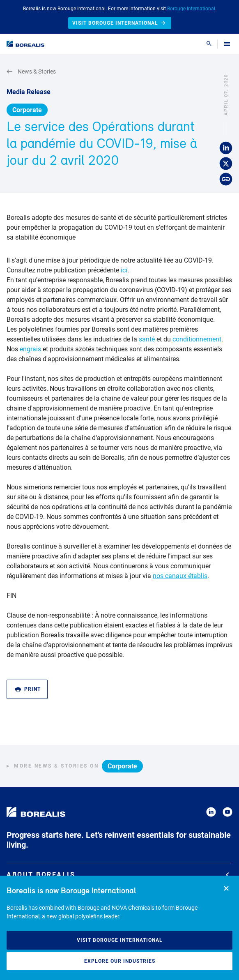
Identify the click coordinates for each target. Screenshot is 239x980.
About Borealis (118, 875)
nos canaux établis (180, 576)
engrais (30, 349)
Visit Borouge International (120, 940)
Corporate (27, 110)
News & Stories (31, 72)
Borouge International (191, 9)
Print (28, 689)
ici (124, 270)
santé (147, 339)
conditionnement (197, 339)
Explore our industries (120, 961)
